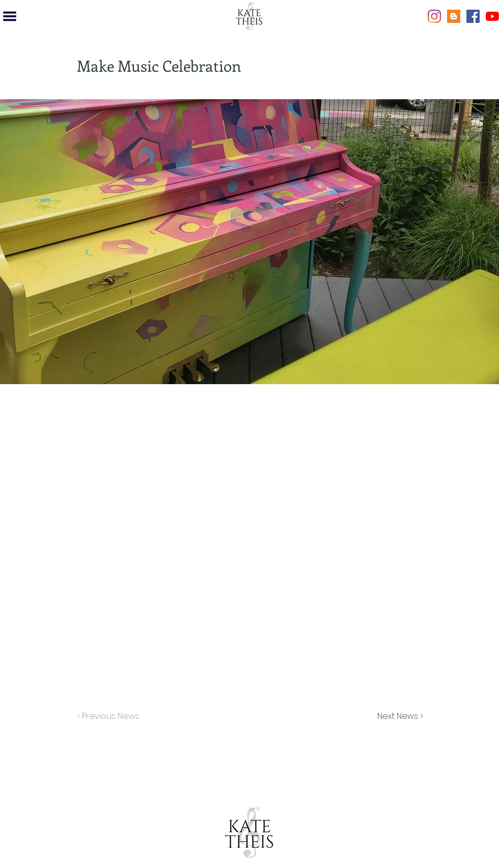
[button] (10, 16)
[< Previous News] (110, 716)
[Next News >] (398, 716)
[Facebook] (473, 16)
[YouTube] (492, 16)
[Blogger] (454, 16)
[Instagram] (434, 16)
